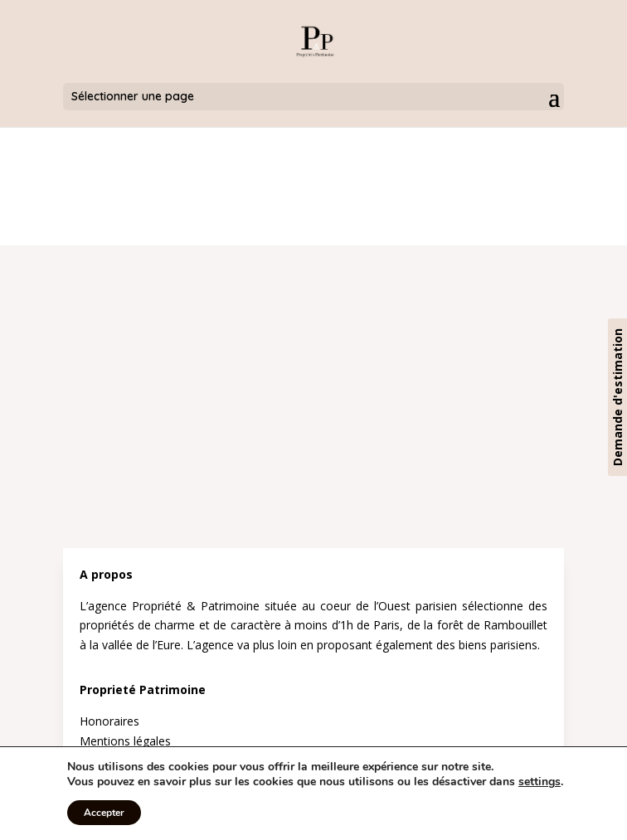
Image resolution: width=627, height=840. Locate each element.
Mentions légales (125, 741)
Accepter (104, 813)
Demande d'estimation (617, 397)
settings (540, 782)
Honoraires (109, 721)
